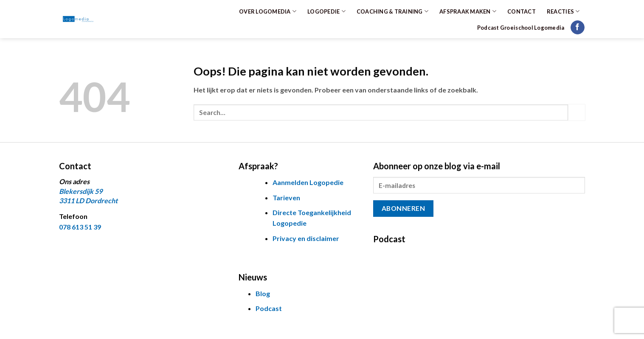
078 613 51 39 (80, 227)
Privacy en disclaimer (306, 238)
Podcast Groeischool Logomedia (521, 28)
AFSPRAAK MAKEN (468, 11)
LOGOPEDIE (326, 11)
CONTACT (522, 11)
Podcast (269, 308)
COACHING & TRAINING (392, 11)
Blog (263, 293)
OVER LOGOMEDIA (268, 11)
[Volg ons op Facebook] (578, 28)
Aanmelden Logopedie (308, 182)
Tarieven (286, 198)
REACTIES (563, 11)
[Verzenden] (577, 112)
